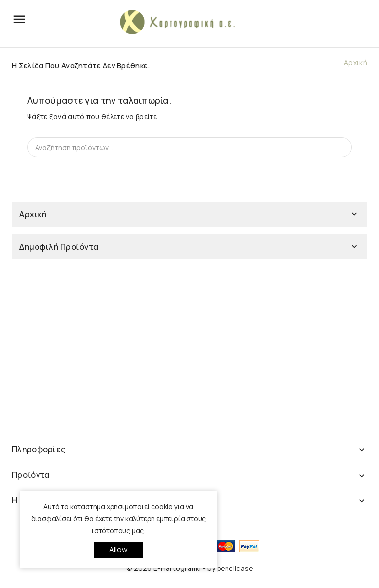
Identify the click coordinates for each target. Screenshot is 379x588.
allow (119, 550)
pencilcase (235, 568)
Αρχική (33, 214)
